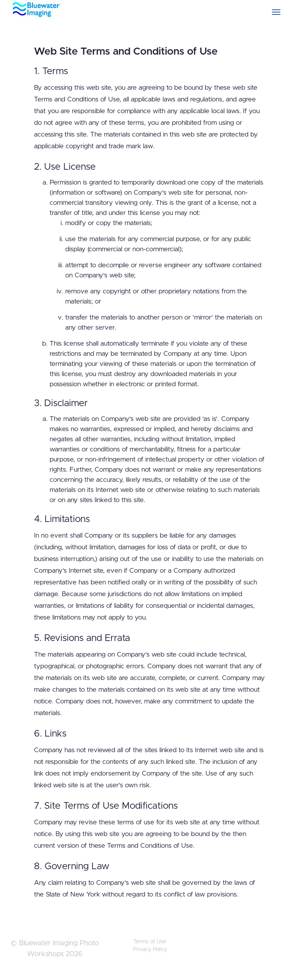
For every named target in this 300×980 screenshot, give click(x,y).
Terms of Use (150, 942)
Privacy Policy (150, 950)
